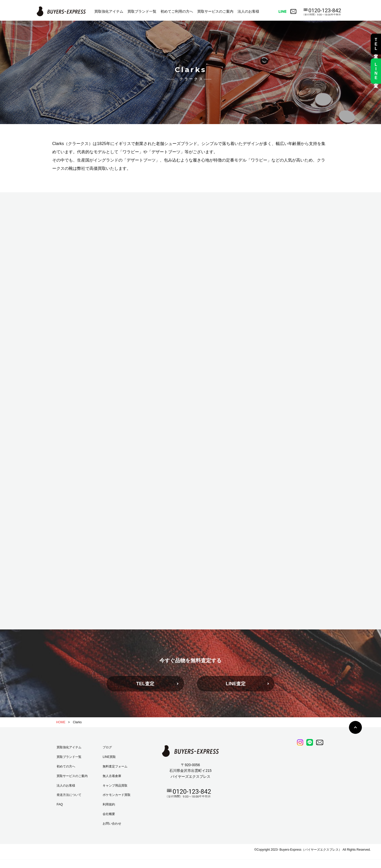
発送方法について (69, 795)
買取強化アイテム (109, 11)
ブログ (107, 747)
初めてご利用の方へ (177, 11)
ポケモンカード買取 (117, 795)
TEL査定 (145, 684)
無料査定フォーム (115, 766)
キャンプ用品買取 (115, 786)
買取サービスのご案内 (215, 11)
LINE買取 (109, 757)
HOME (61, 722)
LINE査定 (236, 684)
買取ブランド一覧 (142, 11)
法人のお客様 (248, 11)
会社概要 (109, 814)
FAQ (60, 804)
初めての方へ (66, 766)
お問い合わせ (112, 824)
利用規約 (109, 804)
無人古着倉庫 (112, 776)
